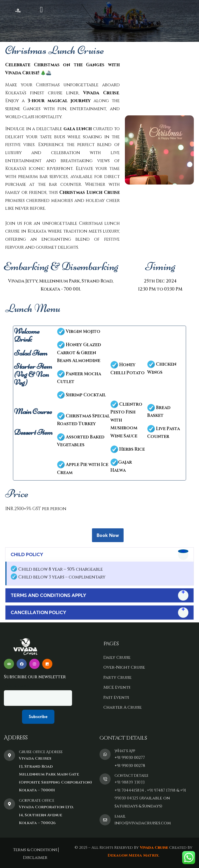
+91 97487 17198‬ (161, 790)
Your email (38, 694)
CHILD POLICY (27, 554)
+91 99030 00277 (130, 758)
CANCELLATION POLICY (38, 612)
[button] (99, 555)
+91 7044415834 (129, 790)
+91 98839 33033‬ (130, 782)
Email (120, 816)
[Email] (105, 820)
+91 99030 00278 (130, 766)
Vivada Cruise (153, 848)
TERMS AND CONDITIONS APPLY (48, 595)
